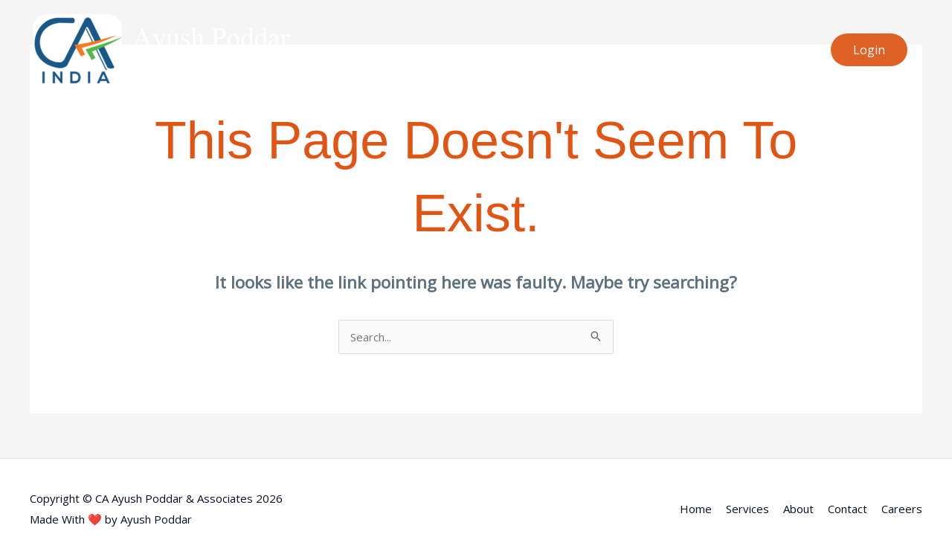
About (798, 509)
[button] (869, 50)
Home (696, 509)
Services (747, 509)
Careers (902, 509)
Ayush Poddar (156, 519)
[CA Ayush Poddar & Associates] (160, 48)
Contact (848, 509)
